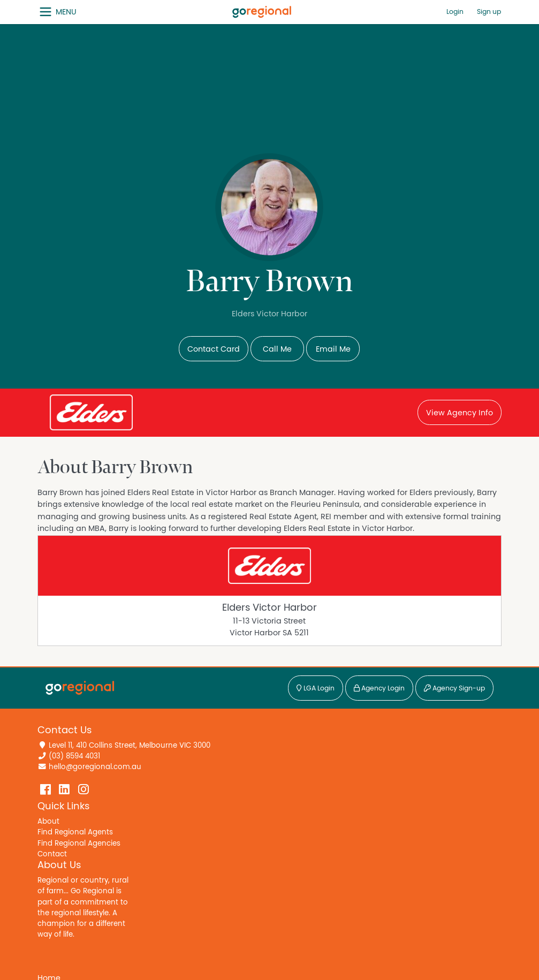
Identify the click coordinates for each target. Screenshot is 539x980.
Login (455, 12)
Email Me (333, 349)
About (48, 822)
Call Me (277, 349)
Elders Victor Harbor (269, 608)
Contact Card (214, 349)
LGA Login (316, 689)
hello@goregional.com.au (95, 767)
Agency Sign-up (454, 689)
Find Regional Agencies (79, 844)
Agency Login (379, 689)
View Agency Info (460, 413)
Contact (52, 854)
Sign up (489, 12)
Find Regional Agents (75, 832)
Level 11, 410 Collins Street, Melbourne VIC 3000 (130, 746)
